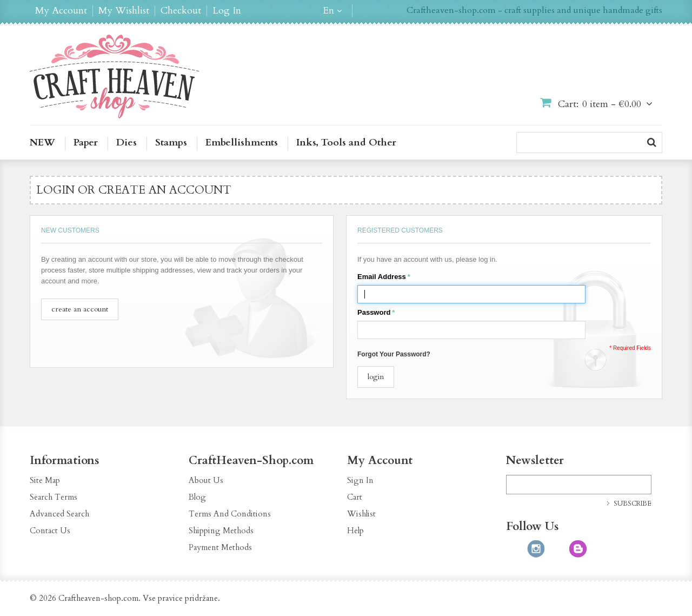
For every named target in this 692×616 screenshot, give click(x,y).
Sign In (360, 480)
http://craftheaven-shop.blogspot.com (578, 549)
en (328, 11)
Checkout (181, 11)
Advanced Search (59, 514)
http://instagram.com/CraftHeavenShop (536, 549)
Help (355, 531)
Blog (197, 497)
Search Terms (54, 497)
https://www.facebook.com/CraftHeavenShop (515, 549)
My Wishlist (124, 11)
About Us (206, 480)
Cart (355, 497)
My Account (61, 11)
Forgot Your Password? (394, 354)
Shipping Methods (221, 531)
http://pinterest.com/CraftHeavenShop (557, 549)
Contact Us (50, 531)
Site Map (45, 480)
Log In (227, 11)
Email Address (382, 277)
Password (374, 313)
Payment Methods (220, 547)
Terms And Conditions (230, 514)
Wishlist (361, 514)
